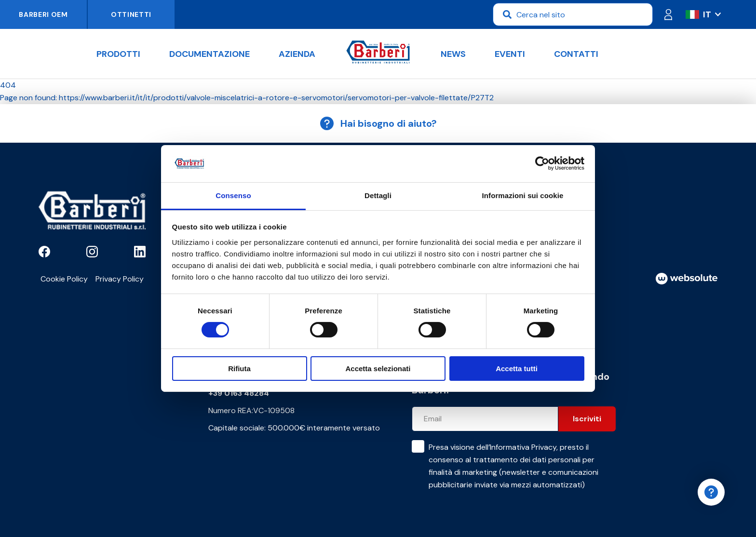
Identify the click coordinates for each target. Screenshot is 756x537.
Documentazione (209, 54)
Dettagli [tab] (378, 195)
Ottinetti (131, 14)
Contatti (576, 54)
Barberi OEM (43, 14)
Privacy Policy (120, 279)
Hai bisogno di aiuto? (378, 123)
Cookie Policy (64, 279)
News (453, 54)
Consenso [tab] (233, 195)
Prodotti (118, 54)
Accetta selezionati (378, 369)
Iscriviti (587, 419)
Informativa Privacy (523, 447)
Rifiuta (239, 369)
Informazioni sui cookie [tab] (523, 195)
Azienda (297, 54)
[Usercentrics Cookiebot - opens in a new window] (542, 163)
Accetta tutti (517, 369)
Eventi (510, 54)
